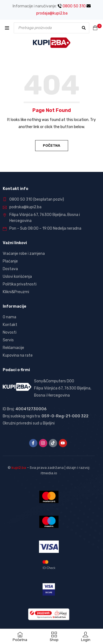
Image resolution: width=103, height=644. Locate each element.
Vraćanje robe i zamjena (24, 254)
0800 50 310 (72, 6)
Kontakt (10, 325)
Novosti (10, 332)
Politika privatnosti (20, 284)
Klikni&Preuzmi (16, 292)
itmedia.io (49, 473)
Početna (51, 145)
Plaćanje (10, 261)
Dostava (10, 269)
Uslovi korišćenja (17, 277)
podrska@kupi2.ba (25, 207)
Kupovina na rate (18, 355)
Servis (8, 340)
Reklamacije (13, 348)
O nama (9, 317)
